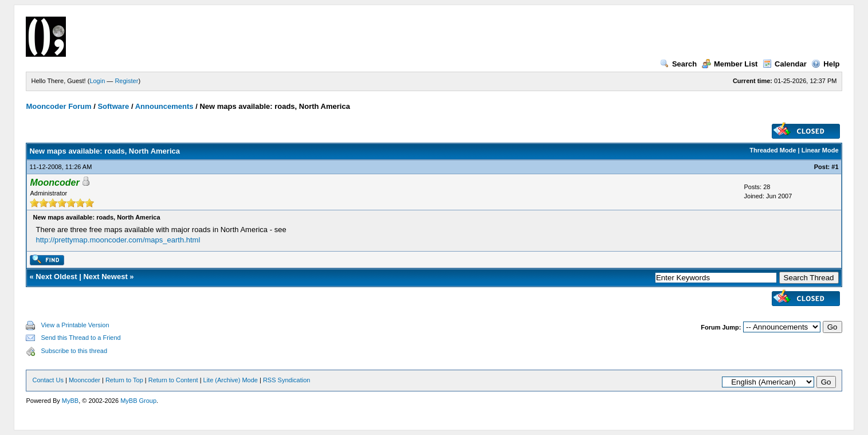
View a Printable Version (75, 325)
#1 (835, 167)
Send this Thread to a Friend (80, 338)
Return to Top (124, 380)
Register (126, 81)
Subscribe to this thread (74, 351)
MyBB (70, 401)
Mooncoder (85, 380)
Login (97, 81)
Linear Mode (820, 150)
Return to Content (173, 380)
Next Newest (105, 277)
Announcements (164, 106)
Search (678, 64)
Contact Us (48, 380)
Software (113, 106)
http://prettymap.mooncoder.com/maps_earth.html (118, 240)
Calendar (785, 64)
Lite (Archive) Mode (231, 380)
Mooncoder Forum (58, 106)
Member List (730, 64)
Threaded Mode (773, 150)
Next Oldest (56, 277)
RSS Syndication (287, 380)
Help (825, 64)
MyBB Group (138, 401)
